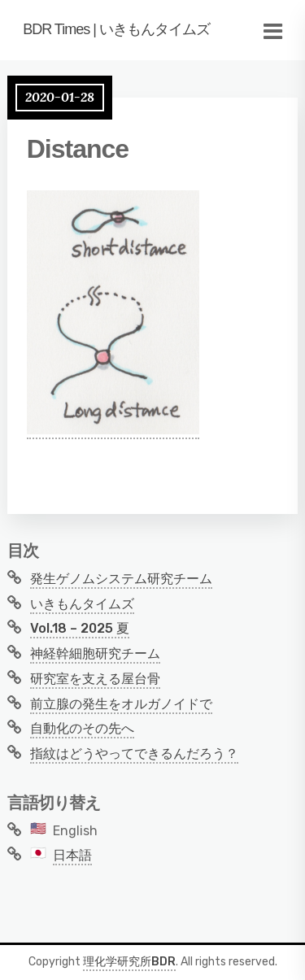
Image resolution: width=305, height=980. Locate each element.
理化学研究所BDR (129, 962)
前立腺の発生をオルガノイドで (121, 704)
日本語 (72, 855)
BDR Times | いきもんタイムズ (116, 29)
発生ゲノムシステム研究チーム (121, 579)
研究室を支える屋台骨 (95, 679)
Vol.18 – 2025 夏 (80, 628)
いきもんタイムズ (82, 604)
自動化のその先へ (82, 728)
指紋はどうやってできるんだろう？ (134, 754)
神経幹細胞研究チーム (95, 653)
